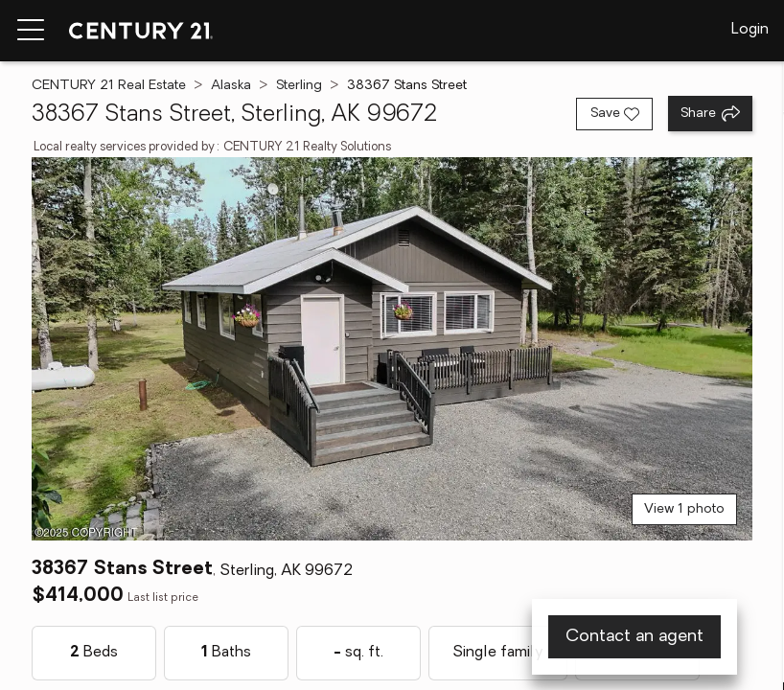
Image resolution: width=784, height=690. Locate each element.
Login (750, 30)
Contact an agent (634, 637)
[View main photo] (392, 349)
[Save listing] (614, 114)
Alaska (231, 86)
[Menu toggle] (31, 31)
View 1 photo (684, 509)
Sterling (299, 86)
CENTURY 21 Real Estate (109, 86)
